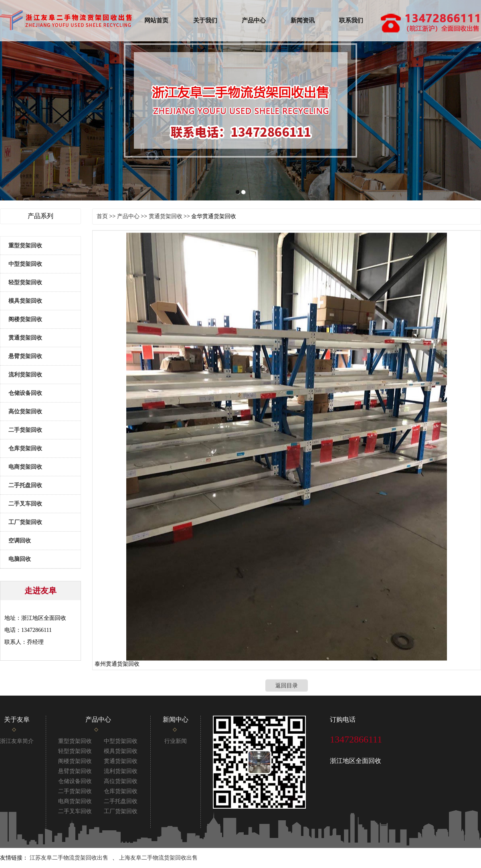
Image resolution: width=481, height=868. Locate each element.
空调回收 (20, 541)
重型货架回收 (25, 246)
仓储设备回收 (25, 393)
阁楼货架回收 (25, 319)
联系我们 (351, 20)
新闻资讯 (303, 20)
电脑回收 (20, 559)
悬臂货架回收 (25, 356)
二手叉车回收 (25, 504)
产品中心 (254, 20)
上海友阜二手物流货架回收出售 (158, 858)
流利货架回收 (25, 375)
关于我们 (205, 20)
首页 (102, 216)
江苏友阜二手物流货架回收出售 (69, 858)
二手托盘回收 (25, 485)
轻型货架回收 (25, 282)
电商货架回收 (25, 467)
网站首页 (156, 20)
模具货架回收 (25, 301)
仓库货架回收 (25, 448)
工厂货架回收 (25, 522)
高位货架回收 (25, 412)
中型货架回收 (25, 264)
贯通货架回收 (25, 338)
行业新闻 (176, 741)
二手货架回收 (25, 430)
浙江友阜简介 (17, 741)
